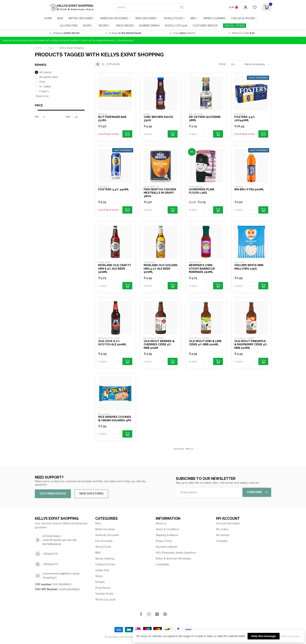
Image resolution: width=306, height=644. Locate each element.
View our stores (91, 494)
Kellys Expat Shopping (72, 48)
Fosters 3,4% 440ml (114, 189)
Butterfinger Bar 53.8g (112, 119)
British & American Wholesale (173, 559)
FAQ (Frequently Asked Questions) (176, 553)
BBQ (193, 18)
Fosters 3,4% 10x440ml (245, 119)
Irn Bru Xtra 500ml (249, 189)
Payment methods (167, 547)
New (60, 18)
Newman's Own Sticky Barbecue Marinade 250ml (202, 269)
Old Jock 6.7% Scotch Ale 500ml (112, 343)
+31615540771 (50, 554)
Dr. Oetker (45, 87)
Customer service (205, 26)
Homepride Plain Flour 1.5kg (202, 191)
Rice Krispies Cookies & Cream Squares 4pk (115, 419)
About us (161, 523)
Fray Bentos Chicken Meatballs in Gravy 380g (160, 193)
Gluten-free (69, 26)
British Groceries (81, 18)
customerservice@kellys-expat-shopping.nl (61, 576)
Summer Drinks (149, 26)
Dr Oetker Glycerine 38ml (205, 119)
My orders (222, 529)
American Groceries (114, 18)
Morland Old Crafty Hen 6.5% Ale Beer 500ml (115, 269)
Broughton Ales (49, 77)
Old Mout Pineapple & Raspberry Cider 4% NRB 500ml (251, 345)
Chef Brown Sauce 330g (158, 119)
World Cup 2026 (176, 26)
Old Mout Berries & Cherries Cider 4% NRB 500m (159, 345)
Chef (42, 82)
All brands (45, 72)
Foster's (44, 91)
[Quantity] (163, 134)
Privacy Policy (164, 541)
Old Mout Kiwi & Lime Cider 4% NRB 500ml (205, 343)
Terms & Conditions (167, 529)
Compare (222, 541)
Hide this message (264, 636)
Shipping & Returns (167, 535)
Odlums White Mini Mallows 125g (249, 267)
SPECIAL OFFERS (235, 26)
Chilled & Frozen (243, 18)
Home (48, 18)
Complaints (163, 564)
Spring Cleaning (215, 18)
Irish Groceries (146, 18)
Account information (228, 523)
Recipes (104, 26)
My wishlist (223, 535)
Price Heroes (125, 26)
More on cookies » (291, 636)
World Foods (173, 18)
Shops (87, 26)
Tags (50, 48)
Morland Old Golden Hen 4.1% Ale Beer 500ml (160, 269)
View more (42, 96)
